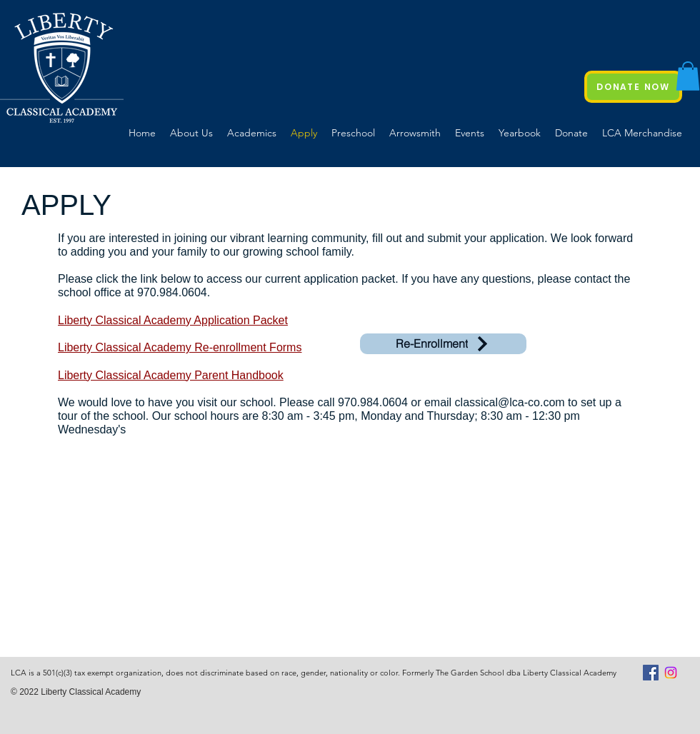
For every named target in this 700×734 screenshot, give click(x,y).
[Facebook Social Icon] (651, 673)
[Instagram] (671, 673)
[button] (688, 76)
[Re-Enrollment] (443, 344)
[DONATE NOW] (633, 87)
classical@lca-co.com (510, 402)
